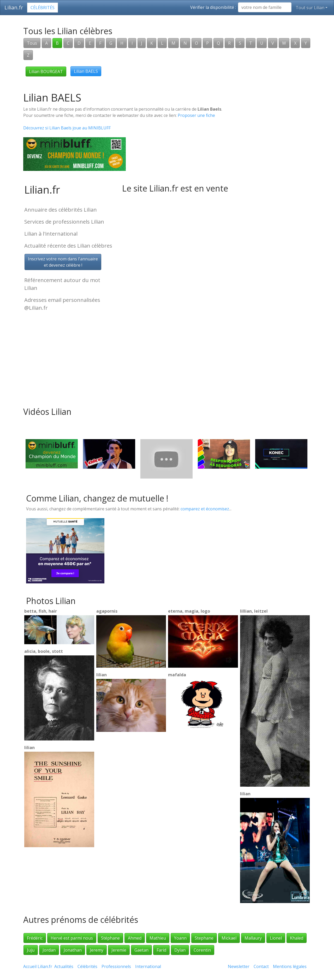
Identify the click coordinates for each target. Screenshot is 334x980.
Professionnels (116, 966)
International (148, 966)
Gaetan (141, 950)
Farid (161, 950)
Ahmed (135, 938)
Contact (261, 966)
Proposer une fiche (196, 115)
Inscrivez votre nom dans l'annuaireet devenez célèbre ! (63, 262)
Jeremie (119, 950)
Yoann (180, 938)
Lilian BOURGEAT (46, 71)
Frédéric (35, 938)
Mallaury (253, 938)
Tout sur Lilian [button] (310, 8)
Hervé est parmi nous (72, 938)
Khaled (297, 938)
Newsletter (239, 966)
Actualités (64, 966)
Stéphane (110, 938)
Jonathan (73, 950)
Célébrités (43, 8)
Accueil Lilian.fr (38, 966)
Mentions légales (290, 966)
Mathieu (158, 938)
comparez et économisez (205, 509)
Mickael (229, 938)
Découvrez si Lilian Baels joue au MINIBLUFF (67, 128)
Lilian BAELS (86, 71)
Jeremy (97, 950)
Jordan (49, 950)
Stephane (204, 938)
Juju (31, 950)
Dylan (180, 950)
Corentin (202, 950)
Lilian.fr (14, 7)
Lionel (276, 938)
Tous (32, 43)
